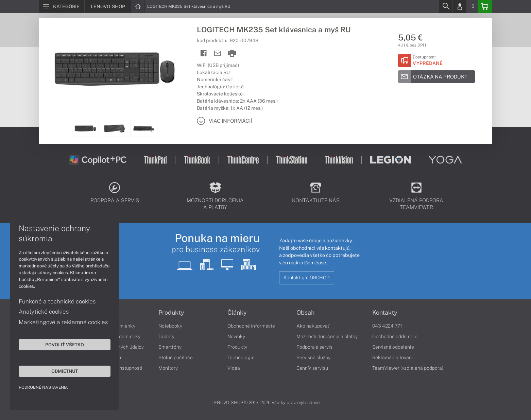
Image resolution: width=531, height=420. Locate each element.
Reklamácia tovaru (393, 357)
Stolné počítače (176, 357)
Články (237, 313)
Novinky (236, 336)
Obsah (305, 313)
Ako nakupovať (313, 326)
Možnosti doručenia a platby (327, 336)
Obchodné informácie (251, 326)
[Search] (446, 6)
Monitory (168, 368)
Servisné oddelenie (393, 347)
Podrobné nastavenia (43, 387)
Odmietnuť (65, 371)
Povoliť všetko (65, 345)
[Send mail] (218, 54)
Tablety (166, 336)
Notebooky (170, 326)
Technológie (241, 357)
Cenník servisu (312, 368)
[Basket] (485, 6)
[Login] (460, 6)
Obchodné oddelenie (395, 336)
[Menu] (62, 6)
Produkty (171, 313)
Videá (234, 368)
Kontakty (385, 313)
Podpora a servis (314, 347)
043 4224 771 (387, 326)
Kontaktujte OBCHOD (307, 278)
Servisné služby (313, 357)
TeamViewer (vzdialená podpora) (408, 368)
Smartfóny (170, 347)
